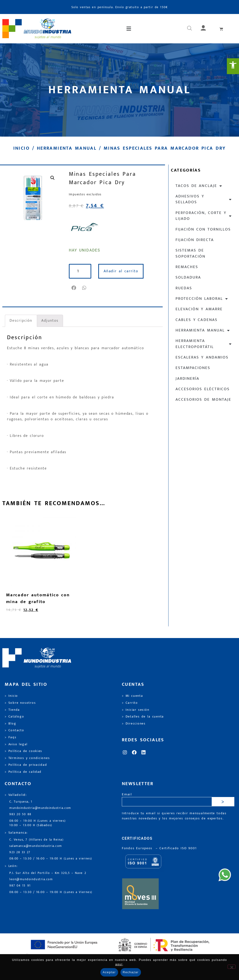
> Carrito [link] (130, 703)
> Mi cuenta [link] (132, 696)
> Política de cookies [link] (23, 751)
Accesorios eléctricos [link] (203, 389)
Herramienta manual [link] (67, 148)
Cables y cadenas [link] (197, 320)
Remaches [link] (187, 267)
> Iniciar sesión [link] (135, 710)
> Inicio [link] (11, 696)
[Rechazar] (232, 967)
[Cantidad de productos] (80, 271)
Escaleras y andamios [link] (202, 357)
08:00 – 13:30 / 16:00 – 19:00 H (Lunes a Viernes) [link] (51, 892)
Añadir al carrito (121, 271)
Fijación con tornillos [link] (203, 229)
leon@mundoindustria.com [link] (31, 879)
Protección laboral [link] (202, 299)
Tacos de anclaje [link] (199, 186)
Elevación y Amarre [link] (199, 309)
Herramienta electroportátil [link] (204, 344)
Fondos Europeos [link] (138, 848)
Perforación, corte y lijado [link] (204, 216)
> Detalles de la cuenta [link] (143, 717)
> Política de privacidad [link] (26, 765)
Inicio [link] (21, 148)
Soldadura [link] (188, 277)
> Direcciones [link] (134, 724)
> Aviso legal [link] (16, 744)
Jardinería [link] (187, 379)
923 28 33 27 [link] (20, 852)
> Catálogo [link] (14, 717)
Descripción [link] (21, 321)
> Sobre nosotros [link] (20, 703)
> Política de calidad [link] (23, 772)
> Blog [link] (11, 724)
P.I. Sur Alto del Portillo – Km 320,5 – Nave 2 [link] (48, 873)
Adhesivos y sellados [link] (204, 199)
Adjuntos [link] (50, 321)
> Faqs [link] (11, 737)
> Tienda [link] (12, 710)
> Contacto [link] (14, 730)
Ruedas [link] (184, 288)
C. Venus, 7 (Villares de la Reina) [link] (37, 840)
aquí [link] (119, 964)
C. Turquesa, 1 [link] (21, 802)
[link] (233, 66)
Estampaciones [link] (193, 368)
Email (127, 795)
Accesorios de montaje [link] (203, 400)
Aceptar (109, 972)
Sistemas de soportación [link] (190, 253)
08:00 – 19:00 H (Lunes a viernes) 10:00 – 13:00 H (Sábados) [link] (38, 823)
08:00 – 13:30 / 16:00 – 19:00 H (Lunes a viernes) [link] (51, 859)
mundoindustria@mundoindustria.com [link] (40, 808)
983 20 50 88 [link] (20, 814)
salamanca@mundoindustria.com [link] (36, 846)
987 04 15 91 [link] (20, 886)
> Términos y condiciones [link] (27, 758)
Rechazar (131, 972)
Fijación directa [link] (195, 240)
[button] (129, 29)
